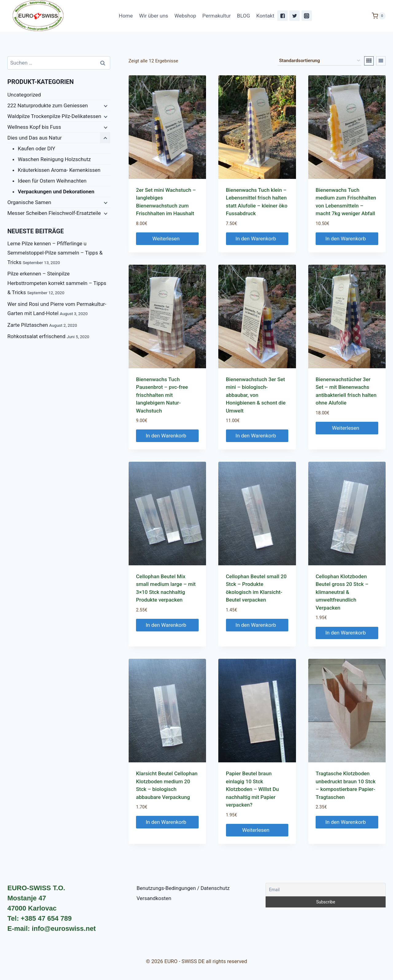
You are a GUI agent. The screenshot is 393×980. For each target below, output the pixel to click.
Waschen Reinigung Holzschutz (54, 159)
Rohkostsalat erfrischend (36, 336)
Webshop (185, 16)
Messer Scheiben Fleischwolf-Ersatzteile (54, 213)
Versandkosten (154, 898)
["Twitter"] (294, 16)
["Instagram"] (307, 16)
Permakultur (216, 16)
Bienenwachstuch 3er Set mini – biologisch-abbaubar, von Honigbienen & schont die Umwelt (256, 395)
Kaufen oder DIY (37, 148)
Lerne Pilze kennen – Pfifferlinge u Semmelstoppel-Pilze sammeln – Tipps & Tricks (55, 253)
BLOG (243, 16)
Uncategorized (24, 95)
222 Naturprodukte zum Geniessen (48, 105)
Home (126, 16)
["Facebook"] (282, 16)
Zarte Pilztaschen (28, 325)
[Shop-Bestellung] (319, 61)
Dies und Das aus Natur (35, 138)
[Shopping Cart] (379, 16)
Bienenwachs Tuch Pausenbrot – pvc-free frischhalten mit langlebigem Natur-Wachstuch (162, 395)
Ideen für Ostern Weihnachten (52, 181)
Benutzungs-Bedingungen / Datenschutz (183, 888)
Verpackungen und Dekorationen (56, 192)
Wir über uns (154, 16)
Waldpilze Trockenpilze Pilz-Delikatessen (54, 116)
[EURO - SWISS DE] (38, 16)
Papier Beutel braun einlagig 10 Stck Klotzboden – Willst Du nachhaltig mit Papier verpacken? (253, 789)
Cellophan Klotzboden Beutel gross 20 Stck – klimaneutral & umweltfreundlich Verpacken (342, 592)
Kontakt (265, 16)
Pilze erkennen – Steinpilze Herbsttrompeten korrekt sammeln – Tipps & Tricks (57, 283)
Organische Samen (29, 202)
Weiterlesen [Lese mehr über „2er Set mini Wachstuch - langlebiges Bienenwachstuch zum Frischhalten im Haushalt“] (167, 239)
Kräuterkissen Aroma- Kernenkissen (59, 170)
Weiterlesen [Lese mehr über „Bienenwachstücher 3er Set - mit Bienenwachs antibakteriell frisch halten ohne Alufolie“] (347, 428)
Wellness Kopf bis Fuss (34, 127)
